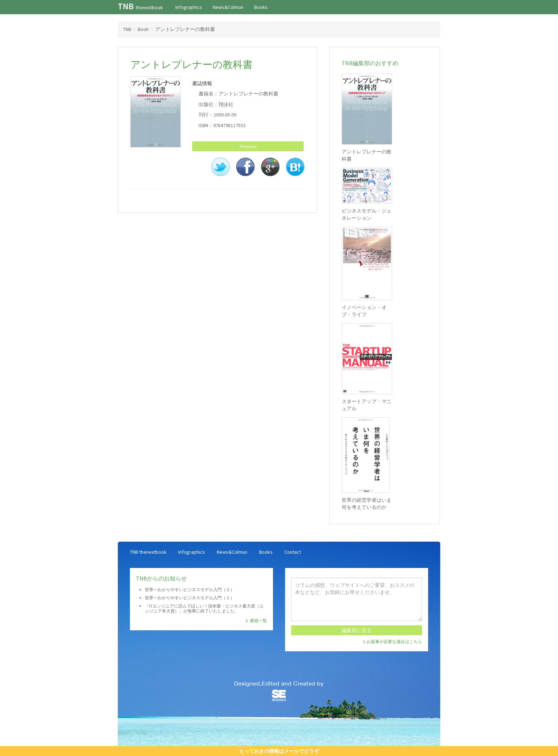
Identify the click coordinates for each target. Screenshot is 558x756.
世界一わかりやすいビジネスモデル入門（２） (190, 590)
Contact (293, 552)
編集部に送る (357, 630)
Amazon (248, 146)
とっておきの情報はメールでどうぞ (279, 751)
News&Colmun (228, 7)
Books (261, 7)
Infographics (189, 7)
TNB (140, 6)
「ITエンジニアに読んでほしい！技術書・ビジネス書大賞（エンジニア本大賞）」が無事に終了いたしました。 (204, 608)
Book (143, 29)
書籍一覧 (256, 621)
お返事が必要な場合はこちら (392, 642)
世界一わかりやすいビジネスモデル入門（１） (190, 598)
